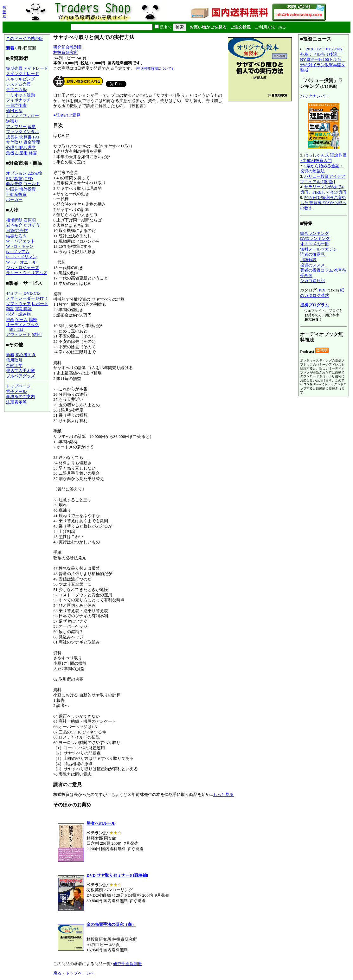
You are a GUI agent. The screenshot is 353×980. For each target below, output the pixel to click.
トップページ (18, 386)
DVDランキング (315, 238)
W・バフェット (20, 241)
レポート (40, 304)
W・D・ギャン (20, 246)
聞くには (16, 330)
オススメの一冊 (314, 244)
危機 (10, 153)
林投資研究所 (66, 52)
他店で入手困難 (20, 371)
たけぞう (32, 225)
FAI (36, 137)
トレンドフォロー (22, 116)
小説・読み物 (18, 314)
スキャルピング (20, 79)
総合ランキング (314, 233)
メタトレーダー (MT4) (27, 298)
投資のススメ (312, 265)
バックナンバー (314, 96)
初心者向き (26, 355)
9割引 (37, 334)
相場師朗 (14, 220)
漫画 (10, 320)
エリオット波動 (20, 95)
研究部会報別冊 (68, 47)
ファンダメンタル (22, 132)
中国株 (12, 189)
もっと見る (223, 794)
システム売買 (18, 84)
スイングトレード (22, 74)
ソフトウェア (18, 304)
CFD (29, 179)
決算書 (26, 137)
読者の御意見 (312, 254)
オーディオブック (22, 325)
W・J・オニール (21, 262)
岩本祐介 (14, 225)
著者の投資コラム (317, 270)
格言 (33, 153)
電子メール (16, 391)
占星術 (21, 153)
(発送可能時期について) (154, 68)
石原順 (30, 220)
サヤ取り (14, 142)
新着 (10, 48)
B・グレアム (18, 252)
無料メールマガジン (319, 249)
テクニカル (16, 90)
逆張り (12, 121)
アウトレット (18, 334)
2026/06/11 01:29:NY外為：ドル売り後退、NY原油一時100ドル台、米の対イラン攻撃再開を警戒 (323, 60)
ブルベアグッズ (20, 376)
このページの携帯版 (25, 38)
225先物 (35, 173)
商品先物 (14, 184)
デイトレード (36, 68)
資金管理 (32, 142)
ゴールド (32, 184)
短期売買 (14, 68)
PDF (323, 290)
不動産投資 (16, 194)
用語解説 (308, 260)
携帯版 (4, 12)
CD (37, 293)
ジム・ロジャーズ (22, 268)
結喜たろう (16, 236)
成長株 (12, 137)
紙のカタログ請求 (322, 293)
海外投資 (28, 189)
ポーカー (14, 199)
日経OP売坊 (17, 231)
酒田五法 (14, 111)
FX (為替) (15, 179)
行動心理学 (26, 147)
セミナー (14, 293)
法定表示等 (16, 402)
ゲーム (21, 320)
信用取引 (14, 360)
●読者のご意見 (67, 115)
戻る (57, 973)
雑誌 (10, 309)
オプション (16, 173)
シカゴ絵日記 (312, 281)
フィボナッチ (18, 100)
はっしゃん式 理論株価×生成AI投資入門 (323, 158)
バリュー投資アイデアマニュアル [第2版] (323, 179)
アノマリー (16, 127)
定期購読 (23, 309)
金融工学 (14, 365)
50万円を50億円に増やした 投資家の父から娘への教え (323, 203)
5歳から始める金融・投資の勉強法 (322, 169)
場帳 (33, 320)
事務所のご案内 (20, 397)
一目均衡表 (16, 105)
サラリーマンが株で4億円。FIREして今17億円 (323, 189)
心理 (10, 147)
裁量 (32, 127)
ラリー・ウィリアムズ (27, 273)
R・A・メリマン (21, 257)
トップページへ (80, 973)
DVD (28, 293)
